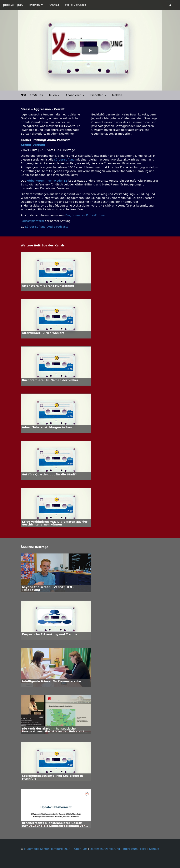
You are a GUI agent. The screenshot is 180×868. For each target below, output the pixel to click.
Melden (117, 95)
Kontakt (154, 849)
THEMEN (36, 5)
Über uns (81, 849)
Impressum (130, 849)
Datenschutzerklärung (105, 849)
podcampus (13, 5)
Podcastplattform (32, 221)
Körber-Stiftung (33, 145)
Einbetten (98, 95)
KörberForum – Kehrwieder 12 (47, 181)
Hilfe (143, 849)
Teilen (54, 95)
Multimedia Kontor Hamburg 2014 (47, 849)
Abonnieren (75, 95)
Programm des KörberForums (85, 215)
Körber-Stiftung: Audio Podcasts (47, 227)
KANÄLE (54, 5)
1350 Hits (36, 95)
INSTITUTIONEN (75, 5)
